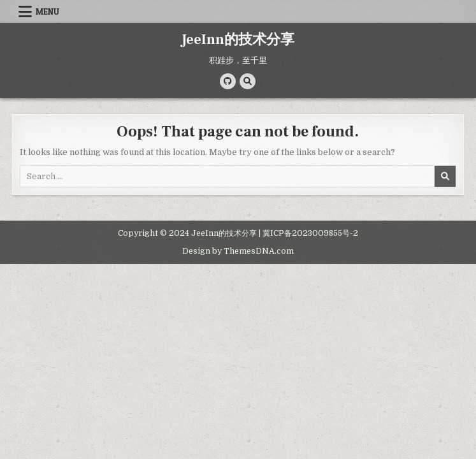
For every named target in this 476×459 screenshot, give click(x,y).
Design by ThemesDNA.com (238, 251)
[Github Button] (228, 81)
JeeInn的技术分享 (238, 40)
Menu (47, 11)
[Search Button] (248, 81)
